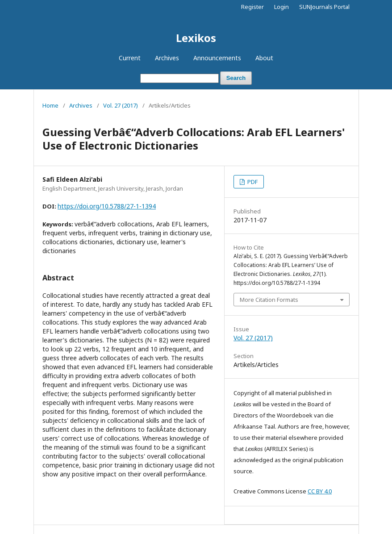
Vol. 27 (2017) (121, 105)
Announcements (217, 58)
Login (281, 7)
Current (130, 58)
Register (252, 7)
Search (236, 78)
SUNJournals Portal (324, 7)
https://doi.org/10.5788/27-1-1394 (107, 206)
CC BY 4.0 (320, 491)
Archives (167, 58)
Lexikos (196, 38)
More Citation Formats (269, 300)
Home (50, 105)
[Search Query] (179, 78)
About (264, 58)
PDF (252, 182)
